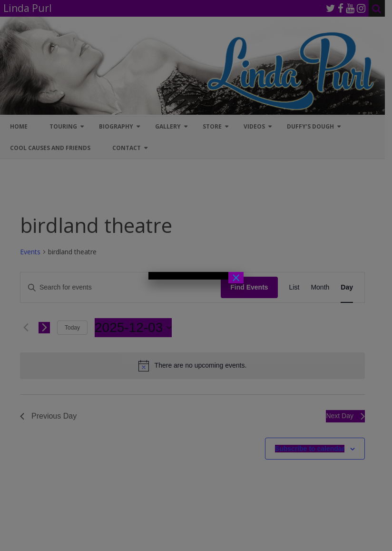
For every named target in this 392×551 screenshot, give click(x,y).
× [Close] (236, 278)
